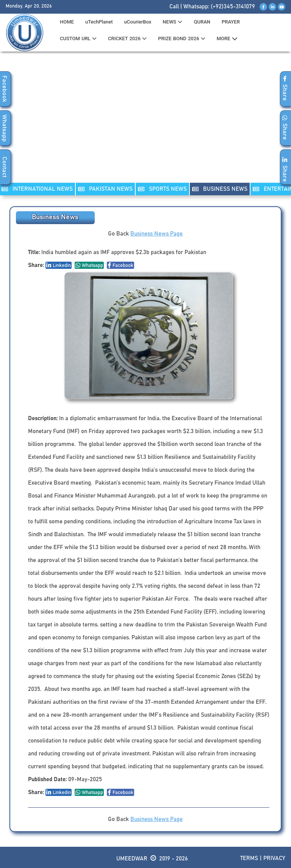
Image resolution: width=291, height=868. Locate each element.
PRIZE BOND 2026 (181, 38)
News (172, 22)
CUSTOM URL (78, 38)
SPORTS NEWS (162, 189)
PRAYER (231, 22)
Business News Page (156, 234)
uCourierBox (138, 22)
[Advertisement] (145, 122)
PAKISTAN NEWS (105, 189)
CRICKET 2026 (127, 38)
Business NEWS (220, 189)
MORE (227, 39)
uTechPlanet (99, 22)
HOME (67, 22)
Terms (249, 858)
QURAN (202, 22)
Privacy (274, 858)
